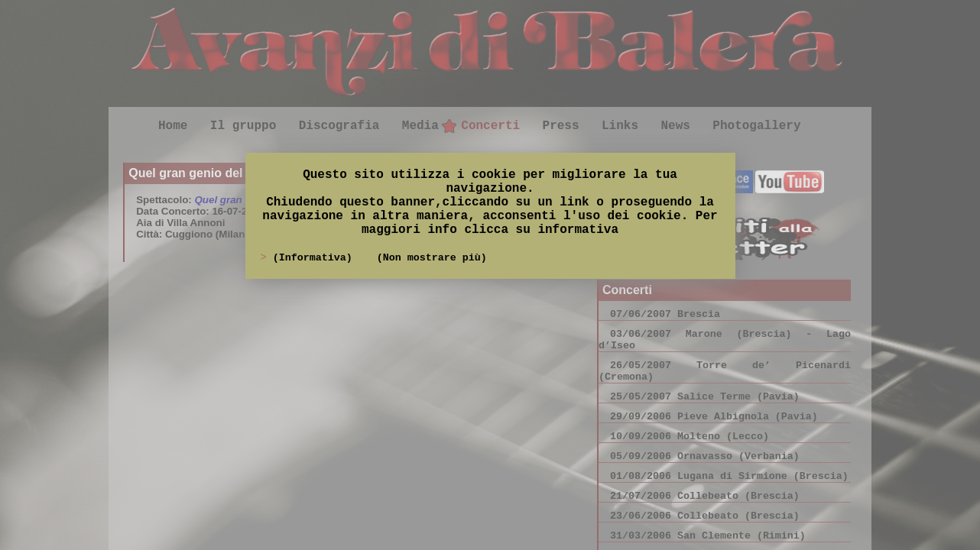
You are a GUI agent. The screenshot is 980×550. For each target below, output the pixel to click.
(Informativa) (316, 258)
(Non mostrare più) (432, 258)
